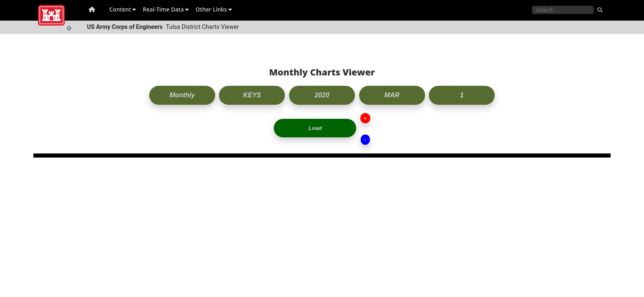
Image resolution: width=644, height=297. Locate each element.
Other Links (214, 9)
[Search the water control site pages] (563, 10)
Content (123, 9)
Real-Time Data (166, 9)
